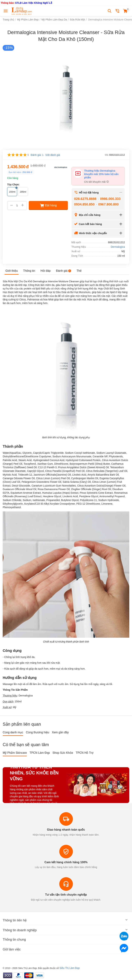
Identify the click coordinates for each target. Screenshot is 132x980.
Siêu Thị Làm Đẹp (70, 968)
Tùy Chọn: (13, 185)
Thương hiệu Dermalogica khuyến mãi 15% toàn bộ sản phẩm (101, 174)
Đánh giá (64, 271)
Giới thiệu (12, 271)
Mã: (107, 155)
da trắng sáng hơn (75, 669)
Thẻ (79, 271)
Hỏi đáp (46, 271)
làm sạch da (92, 285)
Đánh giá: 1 (37, 155)
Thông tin (29, 271)
